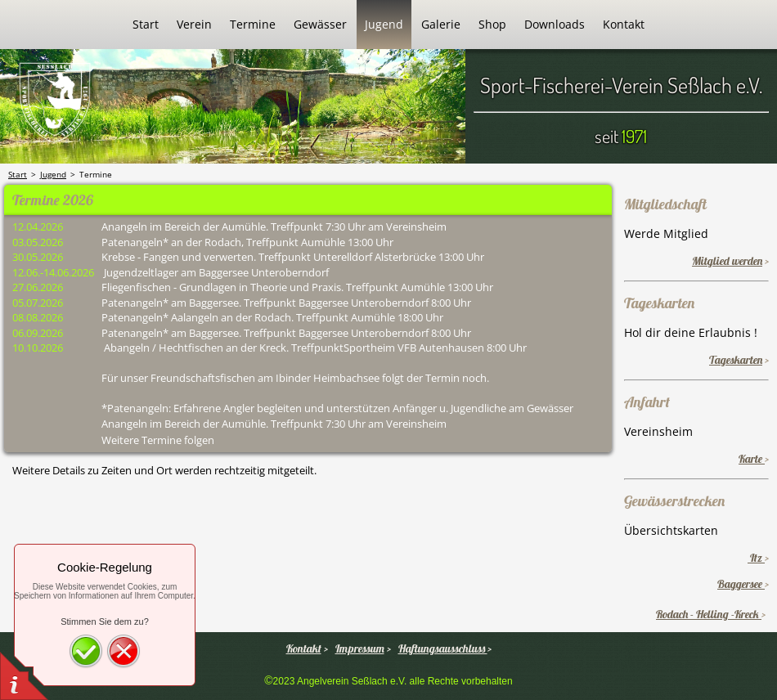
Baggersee (741, 584)
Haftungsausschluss (443, 648)
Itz (756, 558)
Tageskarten (736, 360)
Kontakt (304, 648)
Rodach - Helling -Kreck (709, 614)
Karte (752, 459)
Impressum (360, 648)
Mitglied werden (727, 261)
